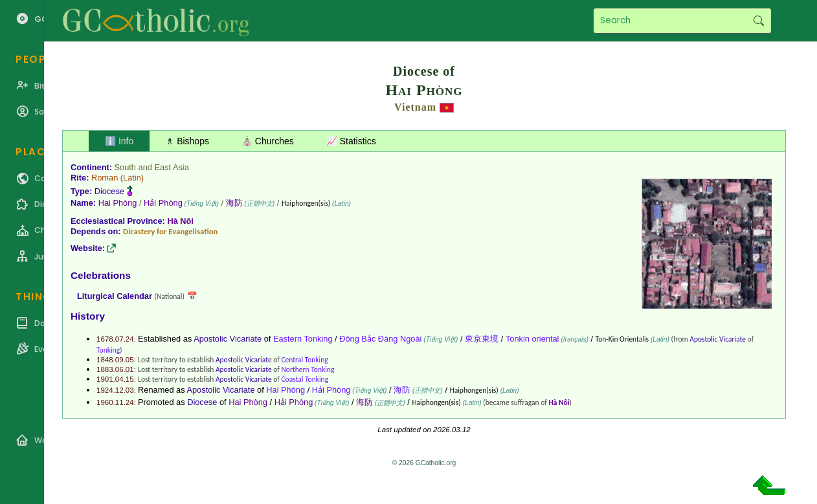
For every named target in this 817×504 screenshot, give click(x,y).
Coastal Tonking (305, 379)
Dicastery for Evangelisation (170, 231)
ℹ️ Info (119, 141)
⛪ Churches (268, 141)
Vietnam (415, 107)
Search (758, 21)
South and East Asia (152, 167)
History (88, 316)
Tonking (108, 350)
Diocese (109, 191)
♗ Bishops (187, 141)
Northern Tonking (308, 369)
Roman (105, 178)
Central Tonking (304, 360)
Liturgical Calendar (115, 296)
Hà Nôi (180, 221)
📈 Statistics (351, 141)
